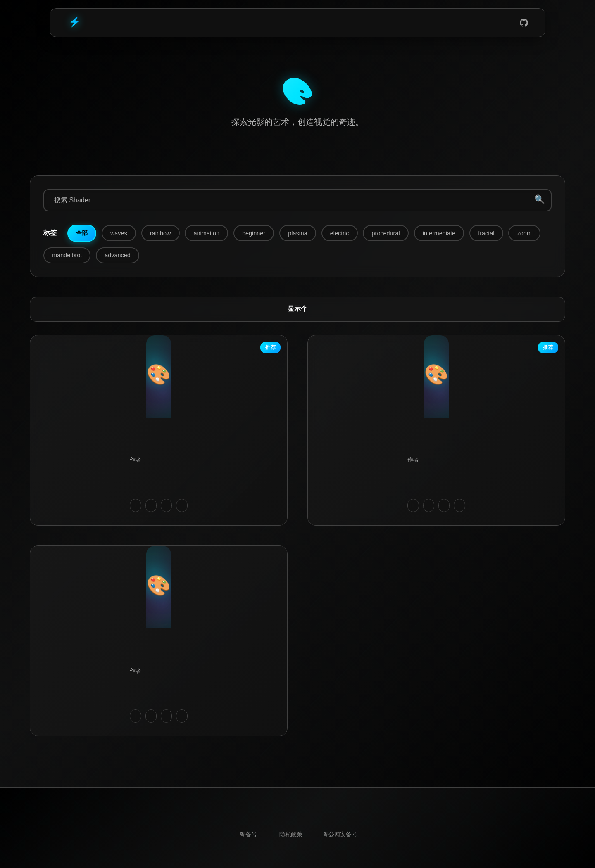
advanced (117, 255)
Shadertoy (341, 23)
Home (259, 23)
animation (207, 233)
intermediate (439, 233)
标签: (50, 233)
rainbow (160, 233)
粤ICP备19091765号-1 (248, 835)
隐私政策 (291, 835)
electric (340, 233)
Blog (287, 23)
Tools (314, 23)
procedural (386, 233)
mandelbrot (67, 255)
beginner (254, 233)
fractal (486, 233)
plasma (297, 233)
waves (119, 233)
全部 (82, 233)
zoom (525, 233)
